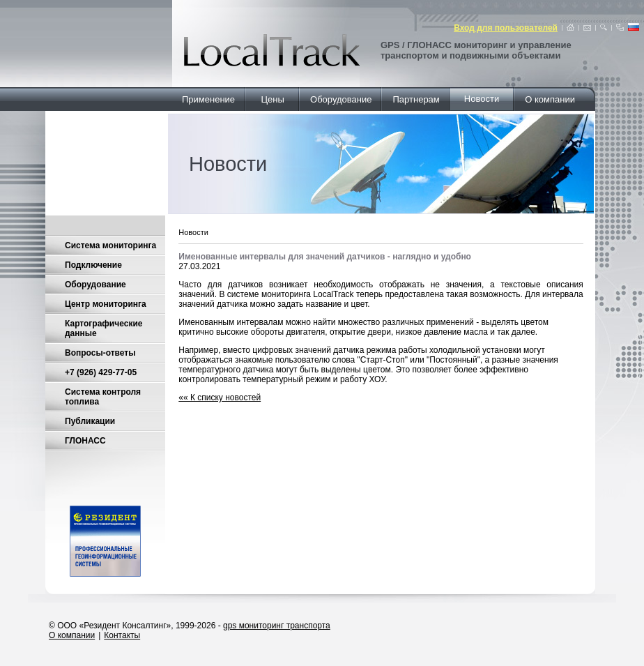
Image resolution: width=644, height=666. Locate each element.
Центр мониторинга (106, 304)
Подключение (93, 265)
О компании (550, 99)
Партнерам (416, 99)
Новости (482, 99)
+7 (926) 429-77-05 (101, 372)
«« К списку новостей (220, 398)
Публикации (90, 421)
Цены (273, 99)
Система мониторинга (110, 245)
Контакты (122, 635)
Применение (208, 99)
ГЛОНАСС (85, 441)
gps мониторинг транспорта (277, 626)
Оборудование (341, 99)
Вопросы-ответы (100, 353)
